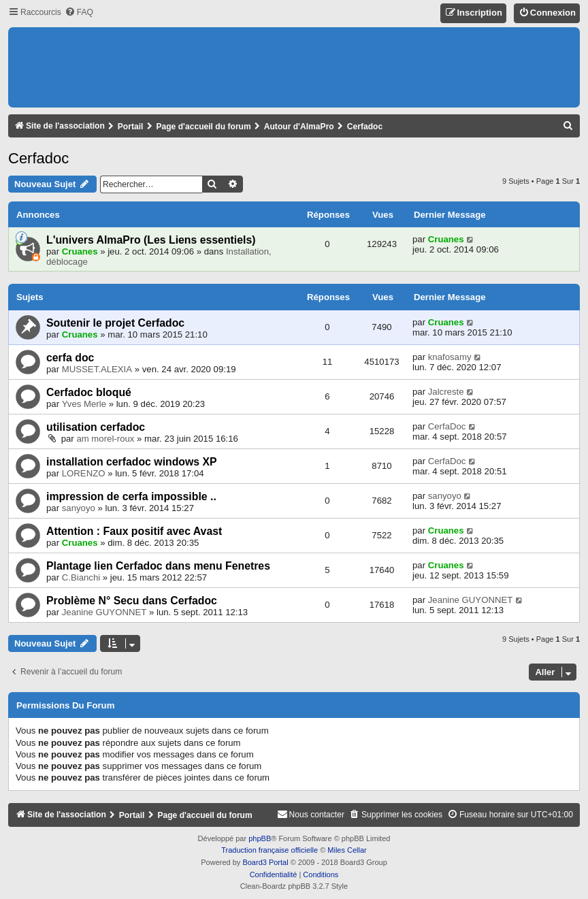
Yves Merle (84, 404)
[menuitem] (79, 13)
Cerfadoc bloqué (89, 392)
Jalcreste (446, 392)
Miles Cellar (347, 850)
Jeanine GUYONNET (104, 612)
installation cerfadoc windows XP (132, 462)
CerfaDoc (447, 426)
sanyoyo (79, 508)
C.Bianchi (81, 577)
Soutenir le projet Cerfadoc (115, 323)
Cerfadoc (38, 158)
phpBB (260, 838)
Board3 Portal (265, 862)
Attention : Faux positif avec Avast (134, 531)
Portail (131, 127)
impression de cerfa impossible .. (131, 496)
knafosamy (450, 357)
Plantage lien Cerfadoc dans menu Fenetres (158, 566)
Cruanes (80, 251)
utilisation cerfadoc (96, 427)
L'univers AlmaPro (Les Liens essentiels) (151, 240)
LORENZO (84, 473)
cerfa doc (70, 358)
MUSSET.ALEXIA (97, 369)
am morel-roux (105, 439)
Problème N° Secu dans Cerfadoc (132, 601)
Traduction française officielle (269, 850)
